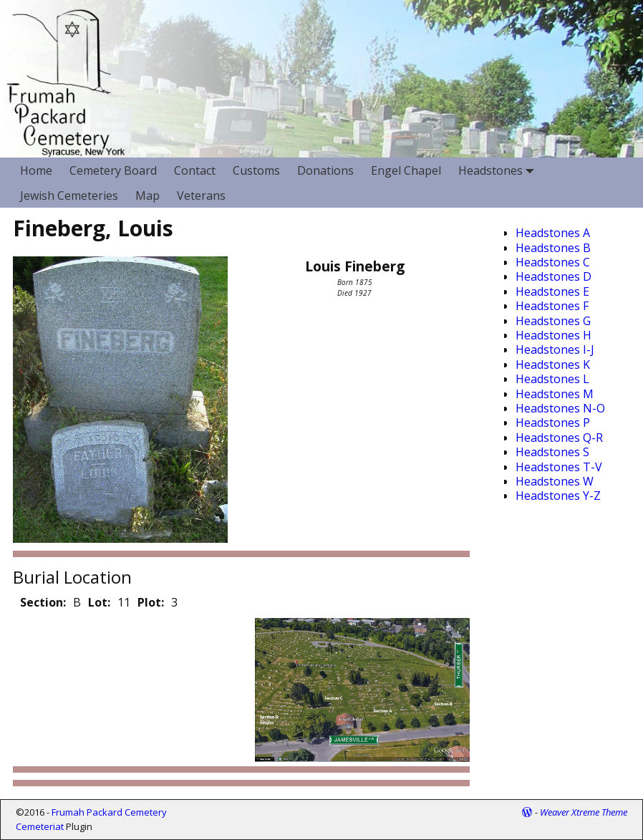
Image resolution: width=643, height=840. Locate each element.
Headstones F (552, 306)
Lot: (99, 602)
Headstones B (553, 248)
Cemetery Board (113, 170)
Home (36, 170)
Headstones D (553, 276)
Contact (195, 170)
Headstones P (553, 423)
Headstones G (553, 321)
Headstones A (553, 233)
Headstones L (552, 379)
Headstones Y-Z (558, 496)
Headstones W (555, 481)
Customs (256, 170)
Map (148, 195)
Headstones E (552, 291)
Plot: (151, 602)
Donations (325, 170)
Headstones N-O (560, 408)
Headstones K (553, 365)
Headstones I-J (555, 349)
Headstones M (555, 394)
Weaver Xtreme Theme (584, 812)
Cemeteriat (40, 826)
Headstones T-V (559, 467)
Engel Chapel (406, 170)
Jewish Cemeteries (69, 195)
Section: (43, 602)
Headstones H (553, 335)
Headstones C (553, 262)
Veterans (201, 195)
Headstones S (552, 452)
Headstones (499, 170)
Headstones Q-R (559, 438)
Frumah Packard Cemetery (109, 812)
